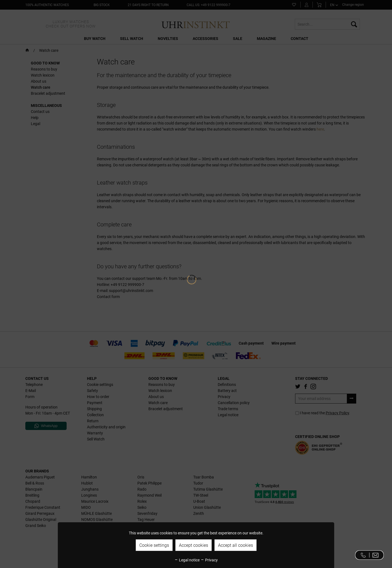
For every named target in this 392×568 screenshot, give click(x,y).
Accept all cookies (236, 545)
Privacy (209, 560)
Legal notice (187, 560)
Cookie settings (154, 545)
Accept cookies (194, 545)
